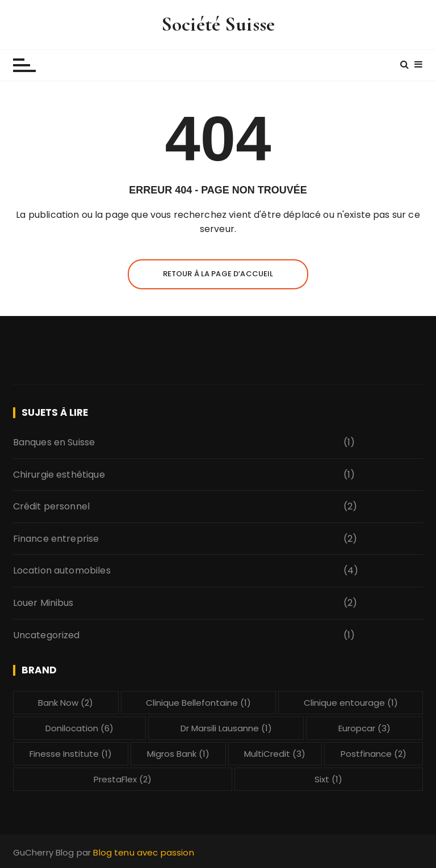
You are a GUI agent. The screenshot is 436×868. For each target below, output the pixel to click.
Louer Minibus (43, 603)
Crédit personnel (51, 506)
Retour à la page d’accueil (218, 274)
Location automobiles (62, 570)
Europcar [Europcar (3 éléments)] (364, 728)
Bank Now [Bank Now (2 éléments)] (66, 703)
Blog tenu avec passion (143, 852)
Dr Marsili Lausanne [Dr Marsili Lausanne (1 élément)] (226, 728)
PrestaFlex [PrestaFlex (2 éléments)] (123, 779)
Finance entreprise (56, 539)
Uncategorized (47, 635)
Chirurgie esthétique (59, 475)
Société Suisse (218, 24)
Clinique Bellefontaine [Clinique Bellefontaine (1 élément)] (198, 703)
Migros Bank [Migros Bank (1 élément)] (178, 754)
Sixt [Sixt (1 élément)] (328, 779)
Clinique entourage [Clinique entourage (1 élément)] (351, 703)
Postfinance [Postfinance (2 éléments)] (374, 754)
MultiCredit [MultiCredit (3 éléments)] (275, 754)
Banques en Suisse (54, 442)
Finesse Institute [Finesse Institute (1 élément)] (71, 754)
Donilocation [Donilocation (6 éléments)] (79, 728)
